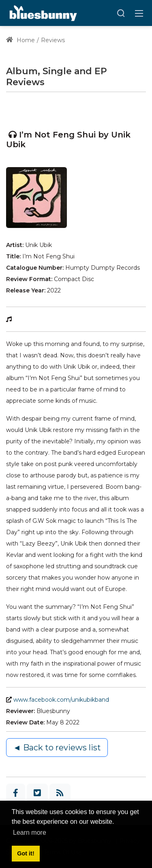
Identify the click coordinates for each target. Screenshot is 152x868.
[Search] (121, 13)
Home (20, 40)
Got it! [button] (26, 853)
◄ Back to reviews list (57, 748)
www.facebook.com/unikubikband (61, 700)
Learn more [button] (30, 833)
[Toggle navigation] (139, 13)
